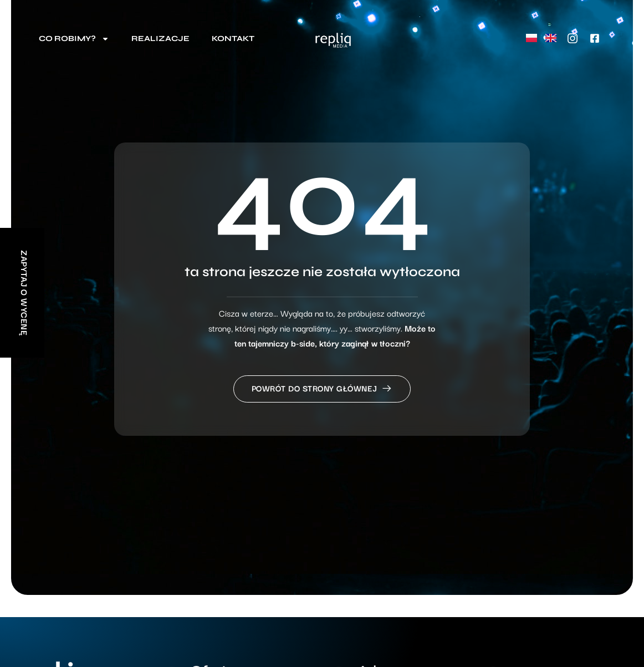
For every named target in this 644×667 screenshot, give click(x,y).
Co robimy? (74, 39)
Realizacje (160, 39)
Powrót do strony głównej (322, 388)
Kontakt (233, 39)
